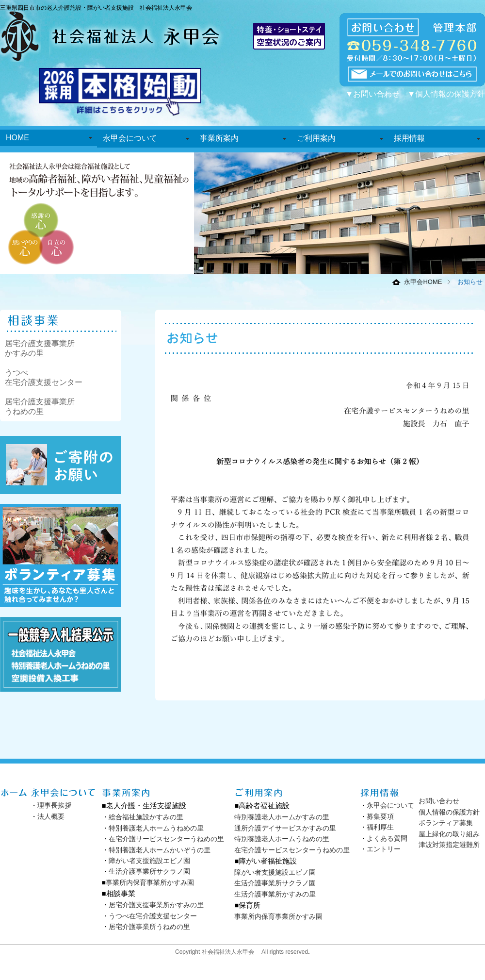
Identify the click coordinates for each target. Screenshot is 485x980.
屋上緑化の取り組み (449, 834)
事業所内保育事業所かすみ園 (150, 882)
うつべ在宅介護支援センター (153, 916)
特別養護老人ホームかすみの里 (282, 817)
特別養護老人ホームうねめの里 (156, 828)
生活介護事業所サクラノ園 (149, 871)
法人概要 (51, 816)
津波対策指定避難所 (449, 845)
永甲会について (130, 138)
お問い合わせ (439, 801)
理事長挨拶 (54, 805)
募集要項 (380, 816)
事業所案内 (219, 138)
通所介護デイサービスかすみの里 (285, 828)
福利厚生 (380, 827)
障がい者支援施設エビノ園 (149, 861)
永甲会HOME (423, 282)
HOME (17, 138)
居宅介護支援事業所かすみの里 (156, 905)
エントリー (384, 849)
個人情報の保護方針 (449, 812)
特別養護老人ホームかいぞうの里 (160, 850)
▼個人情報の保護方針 (446, 94)
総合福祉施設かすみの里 (146, 817)
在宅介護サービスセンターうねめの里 (166, 839)
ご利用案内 (316, 138)
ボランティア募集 (446, 823)
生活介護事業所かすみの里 (275, 894)
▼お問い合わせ (372, 94)
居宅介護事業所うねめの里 (149, 927)
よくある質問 (387, 838)
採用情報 (409, 138)
